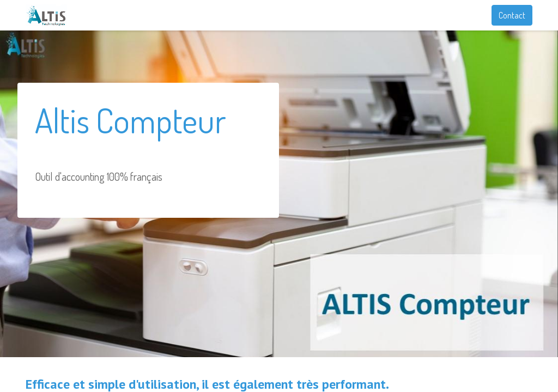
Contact (512, 15)
